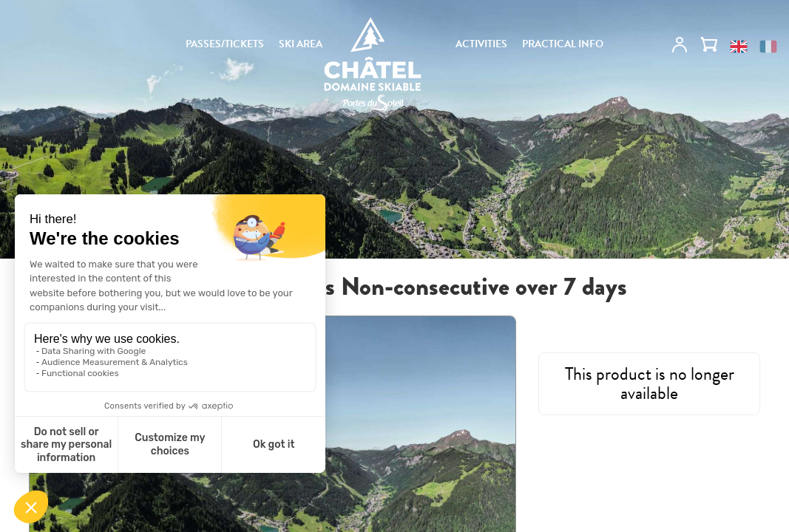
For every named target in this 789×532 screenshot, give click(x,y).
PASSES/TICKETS (225, 44)
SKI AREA (301, 44)
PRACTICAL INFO (563, 44)
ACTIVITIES (481, 44)
